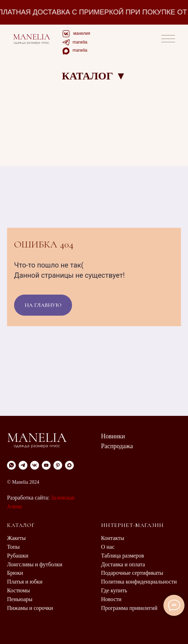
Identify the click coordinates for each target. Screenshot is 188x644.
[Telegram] (23, 465)
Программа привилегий (129, 608)
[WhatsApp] (11, 465)
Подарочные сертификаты (132, 573)
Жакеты (16, 538)
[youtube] (46, 465)
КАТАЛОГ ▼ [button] (94, 76)
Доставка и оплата (123, 564)
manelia (80, 42)
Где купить (114, 590)
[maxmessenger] (69, 465)
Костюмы (18, 590)
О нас (108, 547)
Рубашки (18, 556)
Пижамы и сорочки (30, 608)
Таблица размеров (123, 556)
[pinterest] (58, 465)
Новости (111, 599)
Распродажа (117, 446)
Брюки (15, 573)
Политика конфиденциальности (139, 582)
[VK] (35, 465)
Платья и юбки (25, 582)
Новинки (113, 436)
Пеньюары (20, 599)
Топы (13, 547)
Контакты (113, 538)
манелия (82, 33)
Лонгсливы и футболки (35, 564)
